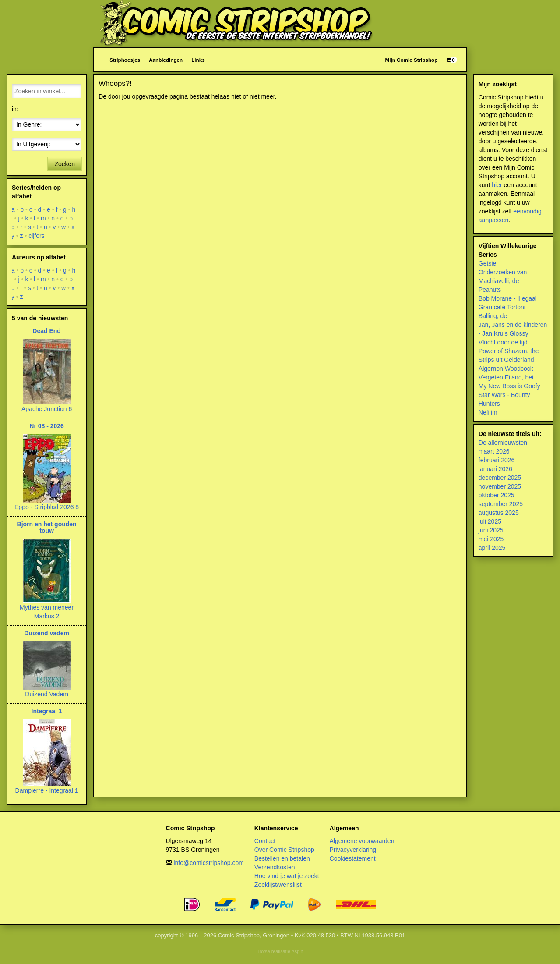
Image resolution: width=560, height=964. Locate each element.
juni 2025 (491, 530)
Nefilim (488, 412)
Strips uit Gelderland (506, 360)
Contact (265, 841)
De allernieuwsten (503, 443)
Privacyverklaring (353, 850)
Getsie (487, 263)
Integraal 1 (47, 711)
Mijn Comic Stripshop (412, 60)
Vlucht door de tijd (503, 342)
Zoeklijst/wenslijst (278, 885)
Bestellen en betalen (282, 858)
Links (198, 60)
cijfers (37, 236)
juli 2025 (490, 521)
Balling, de (493, 316)
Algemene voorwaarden (362, 841)
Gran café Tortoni (502, 307)
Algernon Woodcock (506, 369)
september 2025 (501, 504)
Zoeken (65, 164)
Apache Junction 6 (47, 409)
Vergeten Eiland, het (506, 377)
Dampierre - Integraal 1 (47, 790)
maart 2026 (494, 451)
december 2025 (500, 478)
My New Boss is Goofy (509, 386)
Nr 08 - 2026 (47, 426)
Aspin (297, 951)
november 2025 (500, 486)
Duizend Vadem (47, 694)
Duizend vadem (47, 633)
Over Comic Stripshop (284, 850)
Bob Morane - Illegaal (508, 298)
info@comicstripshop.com (209, 863)
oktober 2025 (497, 495)
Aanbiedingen (166, 60)
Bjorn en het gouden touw (47, 527)
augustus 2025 (499, 513)
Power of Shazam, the (509, 351)
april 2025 (492, 548)
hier (497, 185)
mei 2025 (491, 539)
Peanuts (490, 290)
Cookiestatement (353, 858)
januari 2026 (495, 469)
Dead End (47, 331)
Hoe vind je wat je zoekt (287, 876)
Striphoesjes (125, 60)
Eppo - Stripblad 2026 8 (47, 507)
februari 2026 (497, 460)
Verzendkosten (275, 867)
